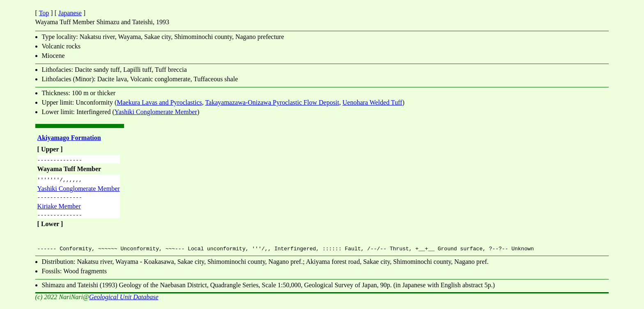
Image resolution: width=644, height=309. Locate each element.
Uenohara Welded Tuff (373, 102)
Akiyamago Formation (69, 138)
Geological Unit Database (124, 302)
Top (44, 13)
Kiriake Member (59, 210)
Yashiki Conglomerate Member (156, 112)
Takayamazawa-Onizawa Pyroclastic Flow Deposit (272, 102)
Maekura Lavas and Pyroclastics (159, 102)
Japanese (70, 13)
